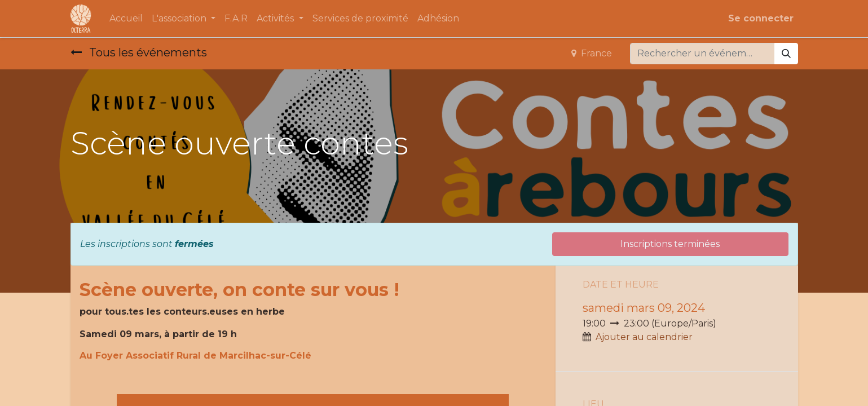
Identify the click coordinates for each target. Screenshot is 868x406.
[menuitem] (126, 19)
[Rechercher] (786, 54)
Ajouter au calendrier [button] (644, 337)
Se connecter (761, 18)
